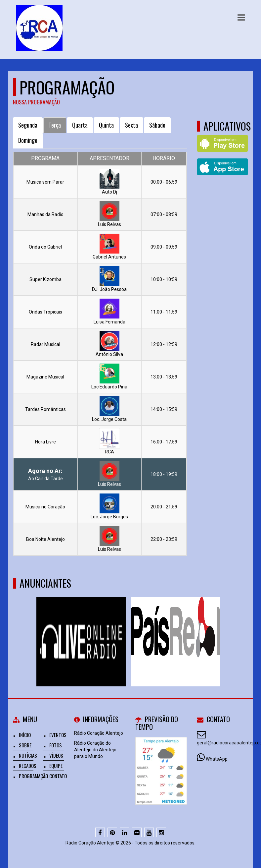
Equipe (56, 766)
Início (25, 735)
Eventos (58, 735)
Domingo (28, 140)
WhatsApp (217, 759)
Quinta (106, 125)
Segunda (28, 125)
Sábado (157, 125)
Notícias (28, 755)
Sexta (131, 125)
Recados (28, 766)
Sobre (25, 745)
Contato (58, 776)
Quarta (80, 125)
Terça (55, 125)
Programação (33, 776)
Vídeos (56, 755)
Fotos (56, 745)
